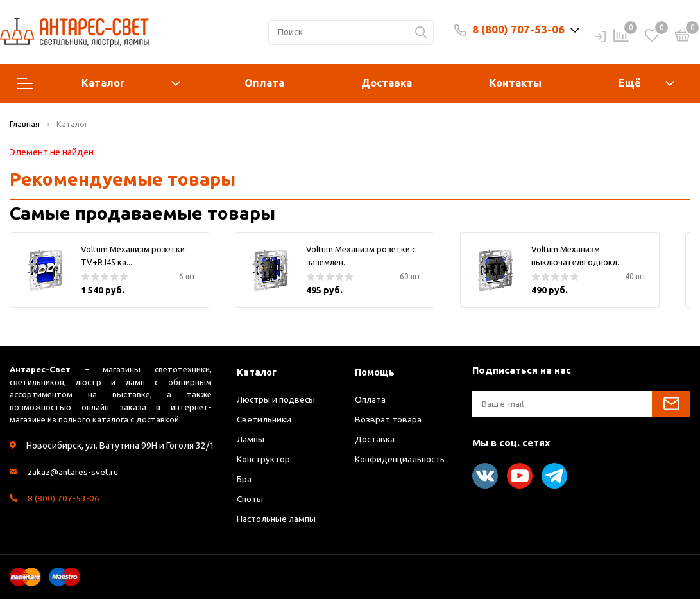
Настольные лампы (278, 519)
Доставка (387, 83)
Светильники (265, 419)
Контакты (516, 83)
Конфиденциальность (402, 459)
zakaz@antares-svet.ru (74, 472)
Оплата (264, 83)
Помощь (375, 372)
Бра (244, 479)
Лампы (251, 439)
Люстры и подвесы (277, 399)
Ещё (630, 83)
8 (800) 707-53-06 (518, 29)
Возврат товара (388, 419)
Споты (251, 499)
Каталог (98, 83)
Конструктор (264, 459)
